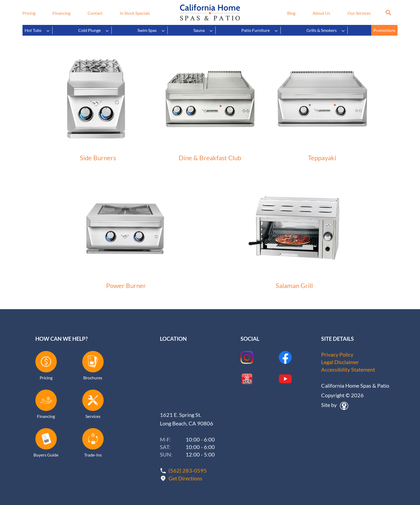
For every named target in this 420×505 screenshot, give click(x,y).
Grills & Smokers (326, 30)
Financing (61, 13)
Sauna (203, 30)
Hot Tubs (37, 30)
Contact (95, 13)
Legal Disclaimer (340, 362)
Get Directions (185, 478)
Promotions (384, 30)
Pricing (29, 13)
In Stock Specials (135, 13)
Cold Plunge (94, 30)
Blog (291, 13)
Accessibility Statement (348, 369)
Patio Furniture (260, 30)
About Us (321, 13)
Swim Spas (151, 30)
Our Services (359, 13)
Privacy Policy (337, 354)
